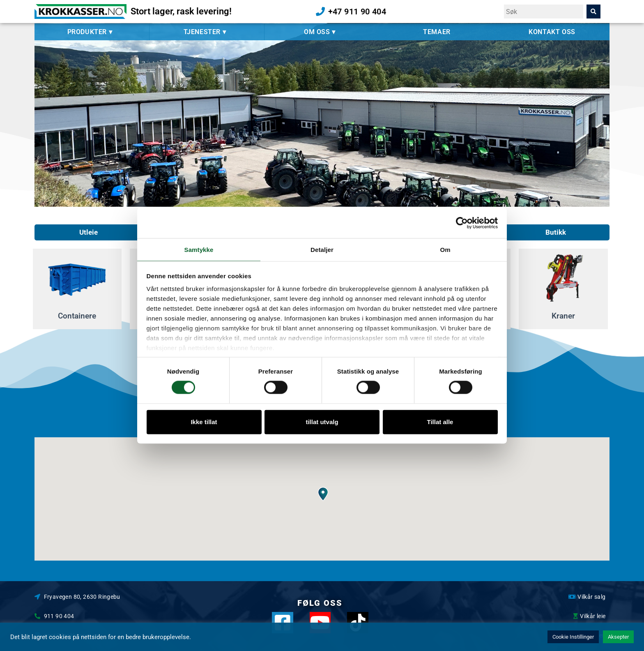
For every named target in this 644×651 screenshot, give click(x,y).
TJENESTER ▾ (207, 32)
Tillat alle (440, 422)
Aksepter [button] (618, 637)
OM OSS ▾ (322, 32)
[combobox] (544, 12)
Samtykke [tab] (199, 249)
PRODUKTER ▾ (92, 32)
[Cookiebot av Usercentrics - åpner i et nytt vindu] (462, 222)
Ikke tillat (204, 422)
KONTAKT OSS (552, 32)
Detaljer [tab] (322, 249)
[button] (323, 494)
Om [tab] (445, 249)
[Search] (593, 12)
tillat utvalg (322, 422)
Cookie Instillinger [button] (573, 637)
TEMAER (437, 32)
